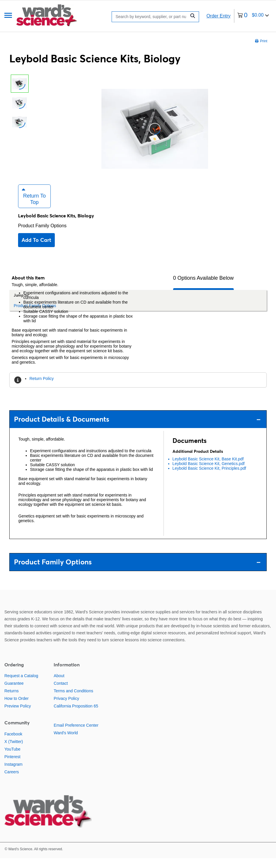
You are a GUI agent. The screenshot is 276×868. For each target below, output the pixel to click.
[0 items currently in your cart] (253, 16)
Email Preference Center (76, 735)
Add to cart (36, 250)
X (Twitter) (14, 751)
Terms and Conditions (73, 701)
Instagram (13, 774)
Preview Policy (18, 716)
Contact (61, 693)
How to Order (16, 709)
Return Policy (42, 388)
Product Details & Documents (137, 429)
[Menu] (8, 16)
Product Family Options (42, 236)
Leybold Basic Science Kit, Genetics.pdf (209, 473)
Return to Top (34, 206)
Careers (12, 782)
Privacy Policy (66, 709)
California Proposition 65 (76, 716)
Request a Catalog (21, 686)
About (59, 686)
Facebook (13, 744)
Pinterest (12, 767)
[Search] (151, 17)
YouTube (12, 759)
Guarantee (14, 693)
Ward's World (66, 743)
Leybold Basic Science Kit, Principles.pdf (209, 478)
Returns (12, 701)
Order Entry (218, 16)
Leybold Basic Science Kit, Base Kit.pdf (208, 469)
